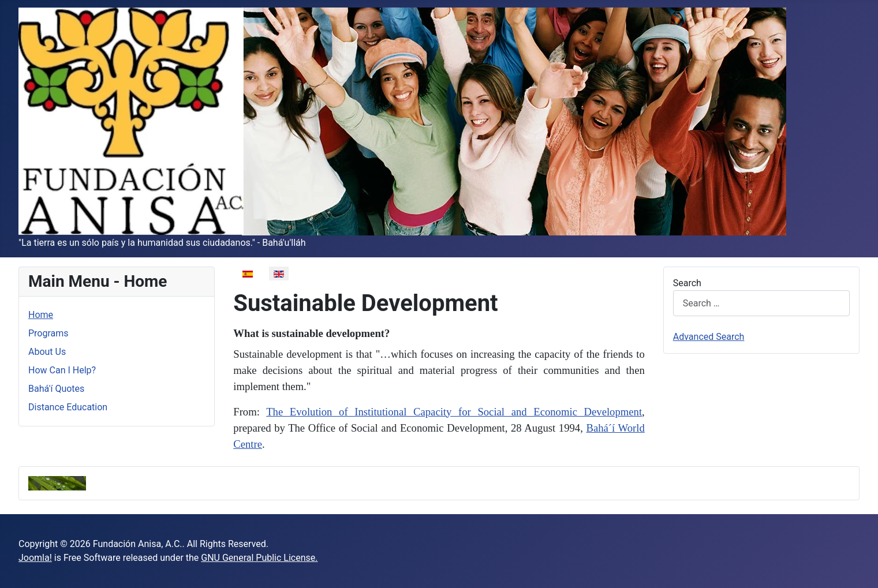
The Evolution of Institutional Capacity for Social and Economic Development (454, 412)
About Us (47, 352)
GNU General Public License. (259, 558)
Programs (48, 333)
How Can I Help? (62, 370)
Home (41, 315)
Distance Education (68, 407)
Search (687, 283)
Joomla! (35, 558)
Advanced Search (709, 337)
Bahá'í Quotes (56, 389)
